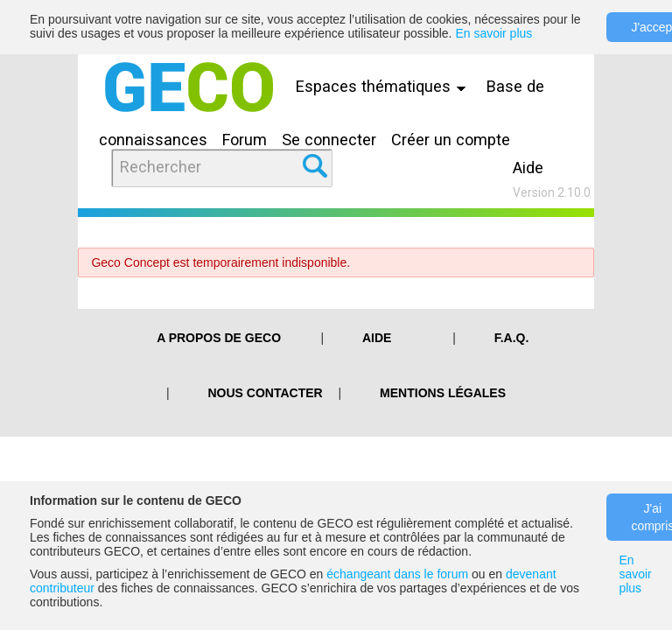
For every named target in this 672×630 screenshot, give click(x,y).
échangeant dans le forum (397, 574)
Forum (245, 140)
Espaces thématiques (385, 86)
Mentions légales (443, 393)
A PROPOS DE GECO (219, 338)
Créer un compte (451, 140)
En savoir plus (493, 33)
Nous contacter (266, 393)
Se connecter (329, 140)
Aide (528, 168)
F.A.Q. (512, 338)
